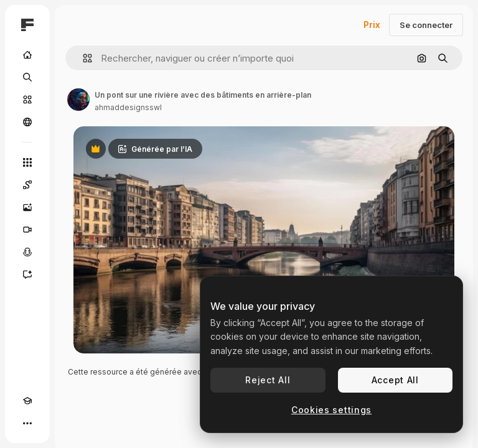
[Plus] (27, 423)
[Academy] (27, 401)
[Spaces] (27, 185)
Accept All (395, 380)
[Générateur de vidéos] (27, 230)
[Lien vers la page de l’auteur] (78, 100)
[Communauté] (27, 122)
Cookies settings (331, 410)
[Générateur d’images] (27, 207)
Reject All (268, 380)
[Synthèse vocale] (27, 252)
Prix (372, 25)
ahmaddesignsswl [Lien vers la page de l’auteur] (128, 107)
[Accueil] (27, 55)
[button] (82, 58)
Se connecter (426, 25)
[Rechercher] (27, 77)
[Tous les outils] (27, 162)
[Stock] (27, 100)
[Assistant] (27, 274)
